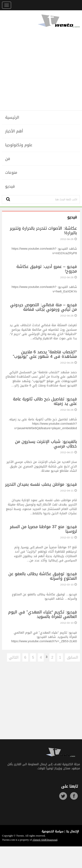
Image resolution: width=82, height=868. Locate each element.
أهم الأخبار (14, 131)
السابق (72, 657)
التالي (14, 657)
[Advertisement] (41, 69)
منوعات (11, 173)
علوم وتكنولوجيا (19, 145)
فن (8, 159)
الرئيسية (12, 117)
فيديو (10, 186)
